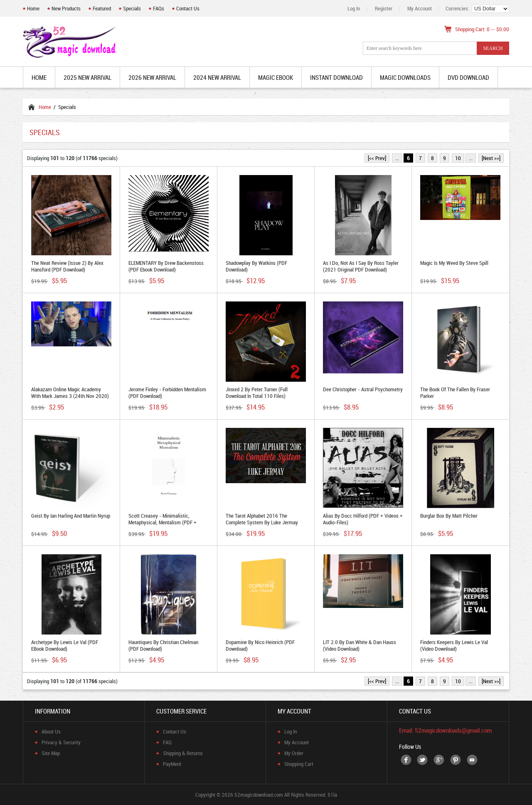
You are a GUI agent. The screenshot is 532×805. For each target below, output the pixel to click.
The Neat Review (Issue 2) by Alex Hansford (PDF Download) (67, 266)
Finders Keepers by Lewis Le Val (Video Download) (454, 645)
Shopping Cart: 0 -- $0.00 (482, 29)
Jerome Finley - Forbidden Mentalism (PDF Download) (167, 393)
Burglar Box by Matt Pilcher (449, 516)
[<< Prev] (377, 158)
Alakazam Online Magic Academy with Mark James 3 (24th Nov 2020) (70, 393)
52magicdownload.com (259, 795)
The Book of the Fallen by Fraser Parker (455, 393)
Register (384, 8)
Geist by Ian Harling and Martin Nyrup (71, 516)
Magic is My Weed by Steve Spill (454, 263)
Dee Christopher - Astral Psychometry (363, 389)
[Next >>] (491, 158)
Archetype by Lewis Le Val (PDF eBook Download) (65, 645)
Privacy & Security (61, 742)
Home (33, 8)
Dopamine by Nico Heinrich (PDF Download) (260, 645)
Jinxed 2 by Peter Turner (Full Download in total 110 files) (257, 393)
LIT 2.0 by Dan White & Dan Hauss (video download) (360, 645)
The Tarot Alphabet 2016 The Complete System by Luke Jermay (262, 519)
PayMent (172, 764)
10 (458, 158)
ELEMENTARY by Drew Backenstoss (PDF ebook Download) (166, 266)
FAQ (167, 742)
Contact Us (188, 8)
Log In (354, 8)
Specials (132, 8)
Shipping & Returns (183, 753)
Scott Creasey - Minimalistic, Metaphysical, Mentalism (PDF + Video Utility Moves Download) (163, 522)
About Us (51, 731)
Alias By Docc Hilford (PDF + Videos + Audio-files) (363, 519)
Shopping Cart (299, 764)
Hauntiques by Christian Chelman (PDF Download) (163, 645)
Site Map (51, 753)
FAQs (159, 8)
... (397, 158)
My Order (294, 753)
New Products (66, 8)
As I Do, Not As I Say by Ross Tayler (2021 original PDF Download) (361, 266)
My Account (420, 8)
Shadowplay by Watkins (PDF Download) (256, 266)
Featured (102, 8)
